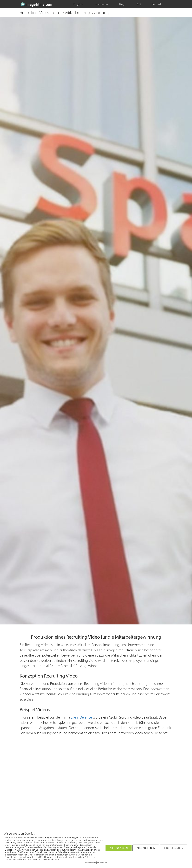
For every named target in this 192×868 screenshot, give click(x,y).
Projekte (78, 4)
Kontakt (156, 4)
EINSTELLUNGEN (174, 848)
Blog (122, 4)
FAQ (138, 4)
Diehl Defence (81, 717)
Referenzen (101, 4)
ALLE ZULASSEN (119, 848)
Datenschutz (90, 862)
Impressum (102, 862)
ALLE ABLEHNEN (146, 848)
